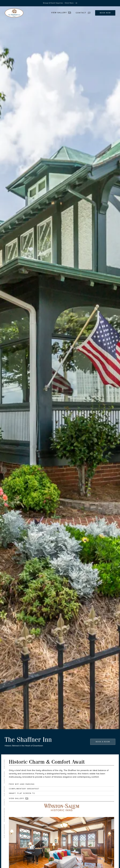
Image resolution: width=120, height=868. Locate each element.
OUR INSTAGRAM (4, 831)
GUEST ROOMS (4, 777)
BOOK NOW (105, 13)
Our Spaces (4, 791)
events (4, 802)
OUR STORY (4, 764)
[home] (14, 13)
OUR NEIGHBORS (4, 815)
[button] (84, 13)
